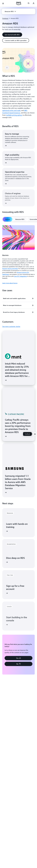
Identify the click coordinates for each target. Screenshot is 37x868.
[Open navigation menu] (3, 3)
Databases (5, 18)
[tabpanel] (18, 254)
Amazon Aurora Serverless (10, 269)
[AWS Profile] (34, 3)
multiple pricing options (14, 115)
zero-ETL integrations (21, 276)
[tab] (8, 219)
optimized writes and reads (11, 110)
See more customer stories (11, 326)
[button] (10, 11)
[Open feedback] (35, 434)
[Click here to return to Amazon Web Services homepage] (19, 3)
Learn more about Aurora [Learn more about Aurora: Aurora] (10, 283)
